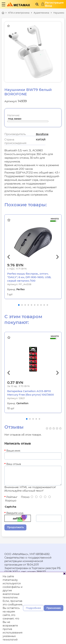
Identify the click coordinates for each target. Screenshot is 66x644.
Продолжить (15, 527)
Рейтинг (12, 497)
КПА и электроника (19, 13)
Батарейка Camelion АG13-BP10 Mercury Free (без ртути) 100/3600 (31, 393)
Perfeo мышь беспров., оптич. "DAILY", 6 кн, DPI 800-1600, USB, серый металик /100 (29, 277)
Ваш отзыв (14, 464)
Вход (48, 6)
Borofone (42, 134)
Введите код (15, 513)
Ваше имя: (13, 451)
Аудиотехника (41, 13)
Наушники (59, 13)
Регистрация (54, 3)
